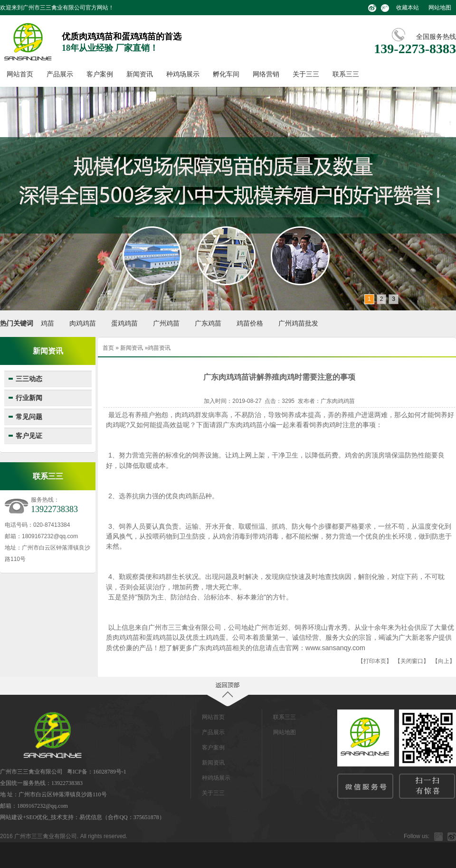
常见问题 (29, 417)
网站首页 (20, 74)
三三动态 (29, 379)
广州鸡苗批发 (298, 323)
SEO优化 (37, 817)
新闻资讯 (140, 74)
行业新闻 (29, 398)
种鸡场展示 (183, 74)
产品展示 (60, 74)
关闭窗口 (412, 661)
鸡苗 (47, 323)
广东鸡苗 (208, 323)
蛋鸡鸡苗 (124, 323)
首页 (108, 348)
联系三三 (346, 74)
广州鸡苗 (166, 323)
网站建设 (11, 817)
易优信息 (91, 817)
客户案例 (100, 74)
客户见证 (29, 436)
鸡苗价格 (250, 323)
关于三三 (306, 74)
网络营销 (266, 74)
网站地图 (440, 8)
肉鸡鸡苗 (83, 323)
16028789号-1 (110, 772)
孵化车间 (226, 74)
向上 (444, 661)
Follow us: (417, 836)
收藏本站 (408, 8)
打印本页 (375, 661)
